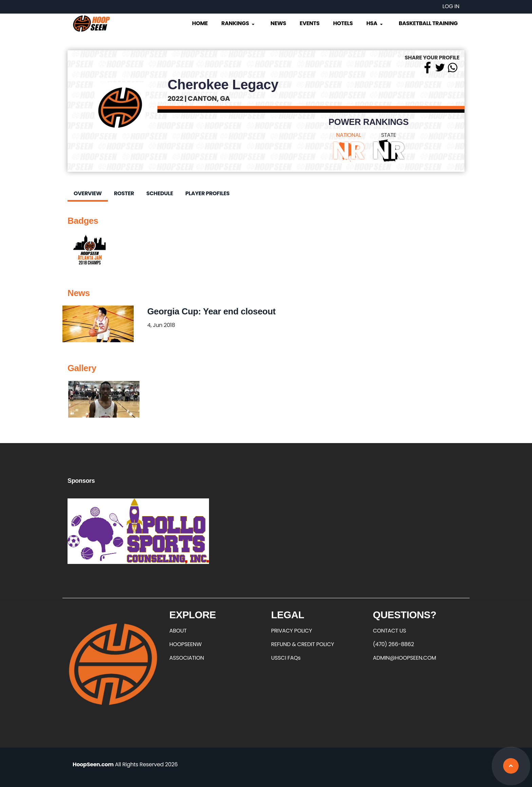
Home (200, 23)
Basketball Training (428, 23)
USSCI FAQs (286, 658)
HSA (375, 23)
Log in (451, 6)
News (278, 23)
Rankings (238, 23)
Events (309, 23)
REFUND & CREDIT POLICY (303, 644)
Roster (124, 193)
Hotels (343, 23)
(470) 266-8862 (393, 644)
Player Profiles (207, 193)
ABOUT (178, 631)
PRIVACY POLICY (291, 631)
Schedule (160, 193)
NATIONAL (349, 135)
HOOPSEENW (185, 644)
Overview (88, 193)
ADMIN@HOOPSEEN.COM (404, 658)
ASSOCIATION (187, 658)
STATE (388, 135)
